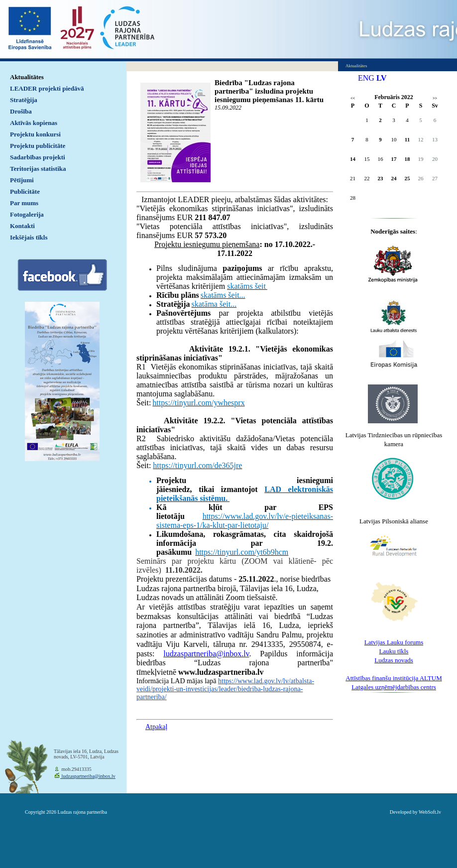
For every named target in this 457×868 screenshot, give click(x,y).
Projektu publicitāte (38, 146)
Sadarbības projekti (38, 157)
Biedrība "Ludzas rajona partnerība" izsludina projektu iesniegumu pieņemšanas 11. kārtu (269, 91)
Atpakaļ (156, 727)
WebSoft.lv (430, 812)
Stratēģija (24, 100)
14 (353, 159)
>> (435, 98)
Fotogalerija (27, 214)
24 (394, 178)
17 (394, 159)
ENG (366, 78)
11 (407, 139)
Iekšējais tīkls (29, 237)
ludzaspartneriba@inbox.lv (206, 654)
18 (407, 159)
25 (407, 178)
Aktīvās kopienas (34, 123)
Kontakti (22, 226)
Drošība (21, 111)
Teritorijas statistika (38, 169)
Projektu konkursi (35, 134)
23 (381, 178)
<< (353, 98)
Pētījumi (22, 180)
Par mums (24, 203)
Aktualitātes (27, 77)
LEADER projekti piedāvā (47, 88)
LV (382, 78)
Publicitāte (25, 191)
